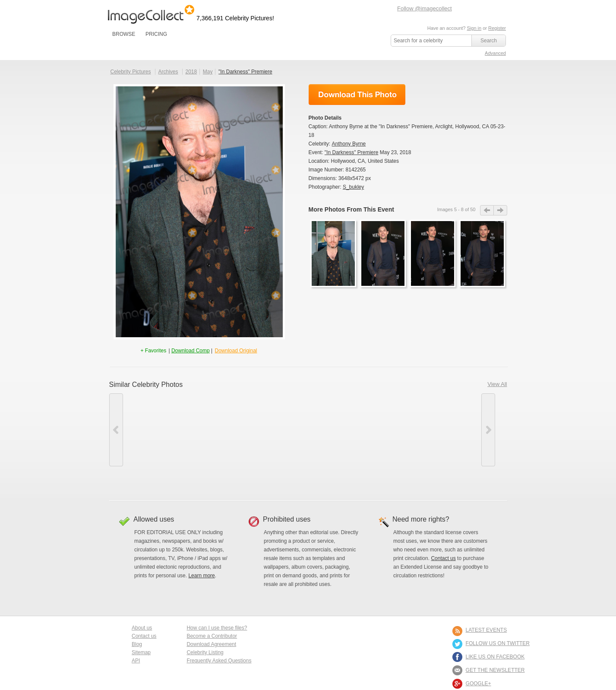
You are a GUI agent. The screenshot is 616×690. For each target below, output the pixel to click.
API (136, 661)
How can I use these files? (217, 628)
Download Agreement (211, 644)
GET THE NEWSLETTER (495, 670)
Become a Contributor (212, 636)
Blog (137, 644)
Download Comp (191, 351)
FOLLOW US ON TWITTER (498, 643)
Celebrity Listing (205, 652)
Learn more (201, 576)
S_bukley (353, 187)
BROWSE (124, 34)
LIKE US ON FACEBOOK (495, 657)
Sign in (474, 28)
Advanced (495, 53)
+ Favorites (154, 351)
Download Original (236, 351)
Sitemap (141, 652)
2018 (191, 72)
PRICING (156, 34)
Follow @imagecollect (425, 8)
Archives (168, 72)
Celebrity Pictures (131, 72)
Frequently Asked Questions (219, 661)
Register (497, 28)
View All (497, 384)
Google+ (479, 684)
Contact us (443, 558)
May (208, 72)
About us (142, 628)
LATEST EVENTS (486, 630)
